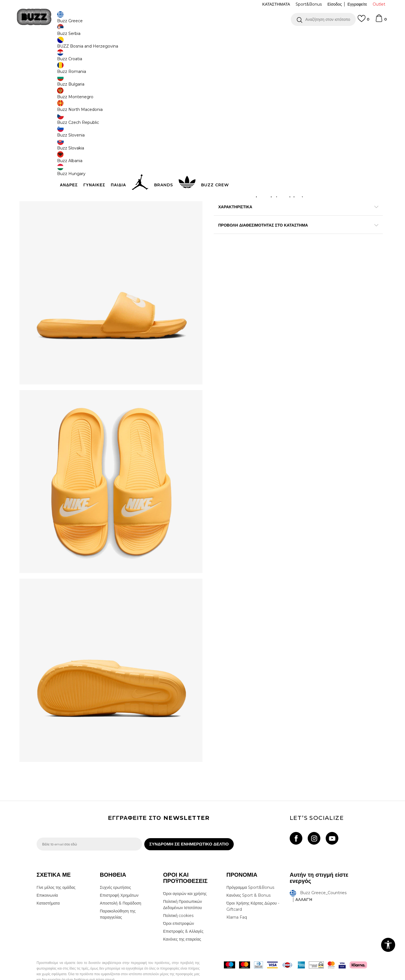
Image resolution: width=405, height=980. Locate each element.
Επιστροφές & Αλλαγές (183, 916)
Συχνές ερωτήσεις (115, 872)
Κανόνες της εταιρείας (182, 923)
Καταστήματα (48, 887)
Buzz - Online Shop (53, 45)
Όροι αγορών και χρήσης (185, 878)
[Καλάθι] (381, 21)
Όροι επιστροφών (179, 908)
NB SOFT (131, 977)
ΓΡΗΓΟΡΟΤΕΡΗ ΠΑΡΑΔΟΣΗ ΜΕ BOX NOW (186, 36)
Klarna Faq (237, 901)
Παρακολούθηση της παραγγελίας (118, 898)
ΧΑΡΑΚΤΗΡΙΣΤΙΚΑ (287, 235)
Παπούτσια (99, 45)
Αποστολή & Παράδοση (121, 887)
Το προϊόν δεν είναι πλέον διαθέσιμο (257, 130)
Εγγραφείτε (357, 4)
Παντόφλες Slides (154, 45)
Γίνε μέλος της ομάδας (56, 872)
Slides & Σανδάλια (124, 45)
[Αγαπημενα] (363, 21)
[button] (323, 19)
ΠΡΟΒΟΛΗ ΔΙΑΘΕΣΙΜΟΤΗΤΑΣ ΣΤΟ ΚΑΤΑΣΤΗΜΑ (287, 253)
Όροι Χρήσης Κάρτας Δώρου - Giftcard (253, 890)
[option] (202, 36)
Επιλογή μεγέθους (230, 89)
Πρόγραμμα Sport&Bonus (250, 872)
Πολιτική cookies (178, 900)
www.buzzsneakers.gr (78, 977)
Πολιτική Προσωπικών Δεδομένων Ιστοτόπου (183, 889)
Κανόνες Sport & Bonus (248, 880)
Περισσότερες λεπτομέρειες (307, 223)
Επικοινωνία (47, 880)
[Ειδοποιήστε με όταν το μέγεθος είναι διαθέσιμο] (222, 98)
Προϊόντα (79, 45)
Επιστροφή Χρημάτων (119, 880)
